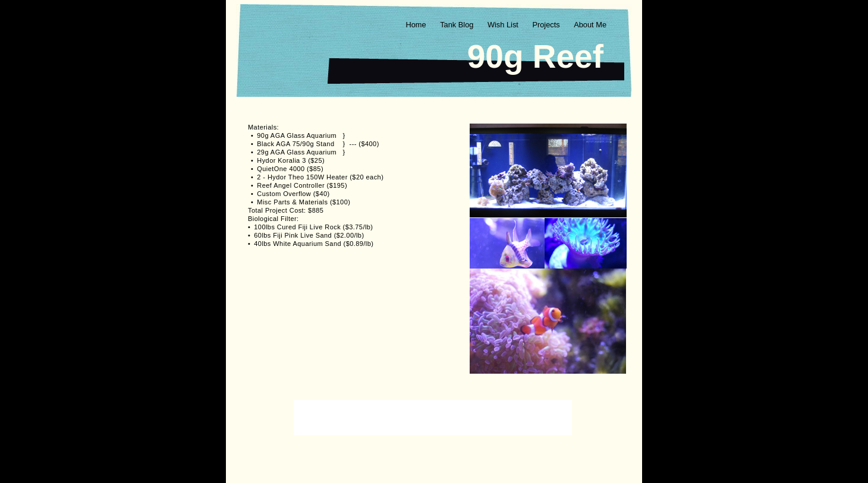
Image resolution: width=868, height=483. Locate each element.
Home (417, 25)
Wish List (504, 25)
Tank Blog (458, 25)
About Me (590, 25)
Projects (547, 25)
